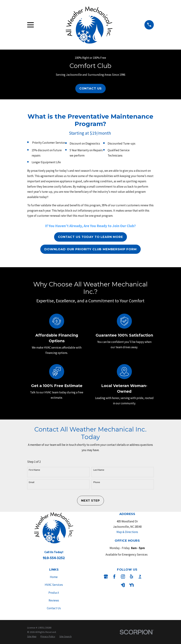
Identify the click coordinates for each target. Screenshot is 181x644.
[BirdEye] (123, 585)
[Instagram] (123, 577)
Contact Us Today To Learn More (90, 237)
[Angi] (148, 577)
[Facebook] (114, 577)
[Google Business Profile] (106, 577)
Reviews (54, 600)
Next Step (90, 501)
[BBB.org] (140, 577)
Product (54, 593)
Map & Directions (127, 532)
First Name (34, 470)
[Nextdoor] (132, 585)
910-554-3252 (54, 558)
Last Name (99, 470)
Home (54, 577)
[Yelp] (132, 577)
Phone (97, 482)
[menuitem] (32, 636)
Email (32, 482)
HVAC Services (54, 585)
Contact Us (91, 88)
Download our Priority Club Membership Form (90, 249)
